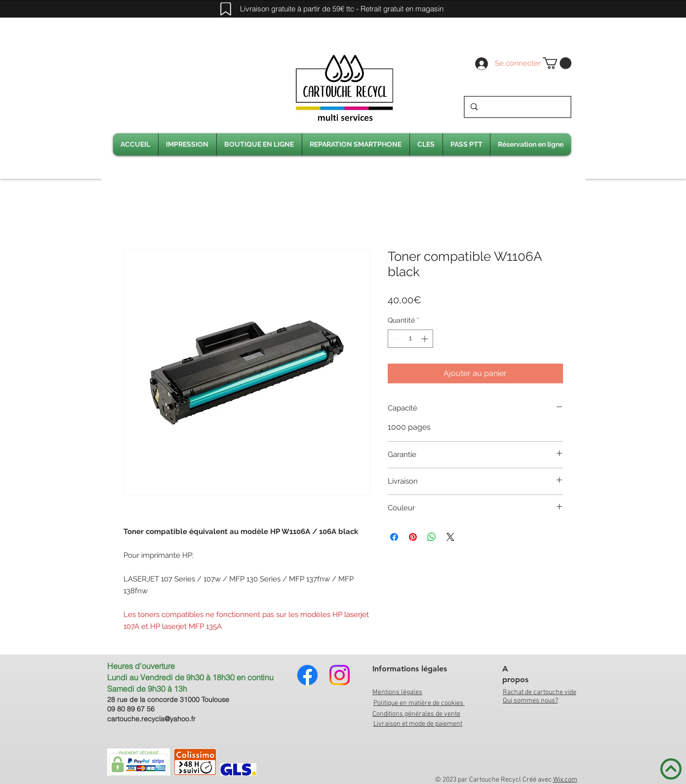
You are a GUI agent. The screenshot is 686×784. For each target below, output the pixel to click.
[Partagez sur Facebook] (394, 537)
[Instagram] (340, 675)
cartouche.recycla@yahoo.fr (151, 719)
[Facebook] (307, 675)
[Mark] (226, 9)
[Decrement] (395, 339)
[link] (557, 63)
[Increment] (425, 339)
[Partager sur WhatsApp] (432, 537)
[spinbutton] (410, 339)
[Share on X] (450, 537)
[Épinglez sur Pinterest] (413, 537)
